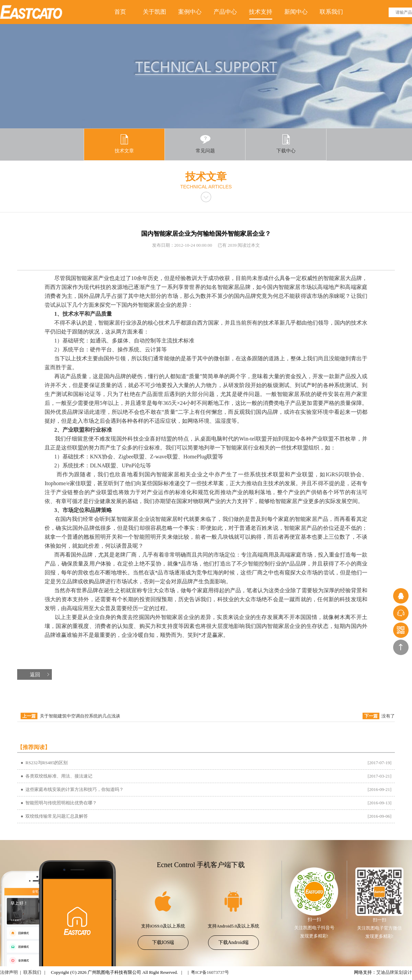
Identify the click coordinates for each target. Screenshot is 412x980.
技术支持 (261, 12)
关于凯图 (154, 12)
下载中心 (286, 144)
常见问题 (205, 144)
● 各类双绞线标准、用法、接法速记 (56, 776)
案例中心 (190, 12)
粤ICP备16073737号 (210, 972)
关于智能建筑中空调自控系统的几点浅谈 (80, 716)
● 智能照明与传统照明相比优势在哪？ (59, 803)
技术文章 (124, 144)
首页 (120, 12)
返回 (35, 675)
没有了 (388, 716)
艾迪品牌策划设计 (394, 972)
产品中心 (225, 12)
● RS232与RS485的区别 (44, 763)
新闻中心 (296, 12)
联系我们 (331, 12)
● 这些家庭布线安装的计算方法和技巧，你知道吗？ (72, 789)
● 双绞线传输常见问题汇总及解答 (54, 816)
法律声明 (9, 972)
